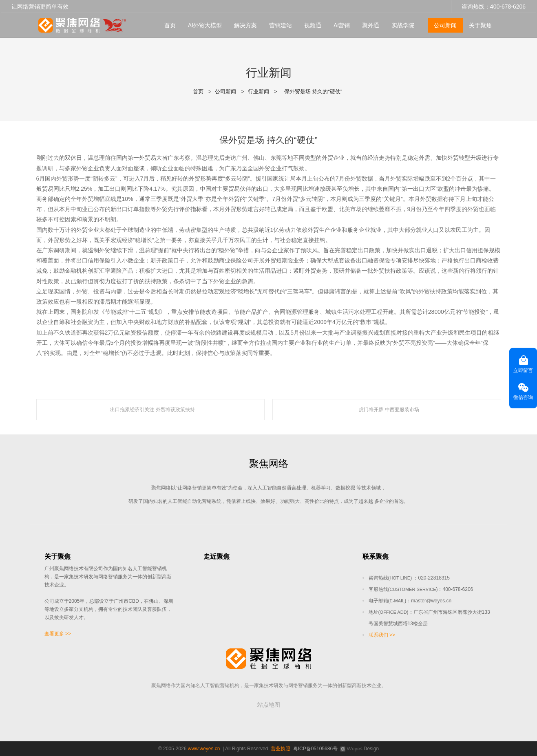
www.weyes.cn (204, 749)
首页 (170, 25)
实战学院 (403, 25)
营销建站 (281, 25)
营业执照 (281, 749)
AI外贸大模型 (205, 25)
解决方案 (245, 25)
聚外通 (371, 25)
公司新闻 (445, 25)
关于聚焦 (480, 25)
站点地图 (269, 705)
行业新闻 (259, 91)
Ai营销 (342, 25)
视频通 (313, 25)
